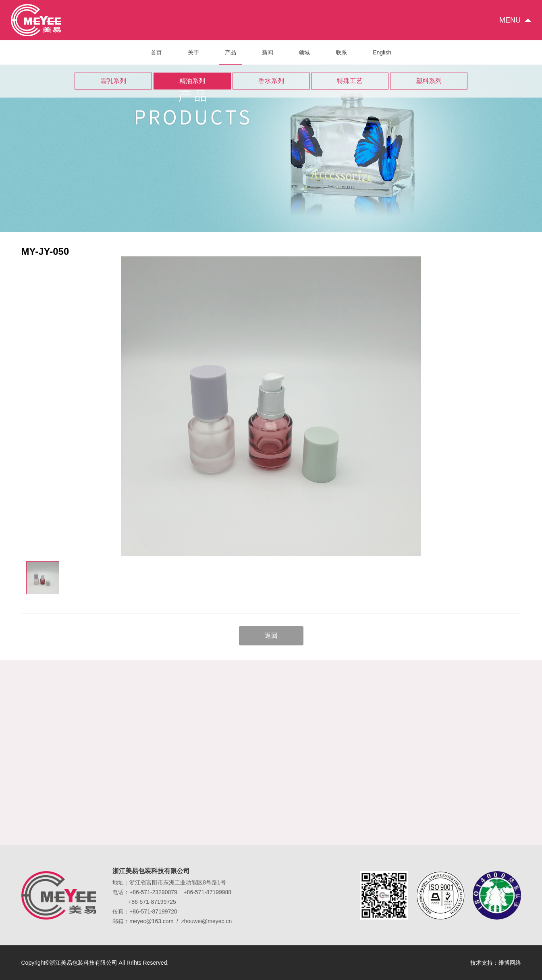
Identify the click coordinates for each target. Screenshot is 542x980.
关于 (193, 52)
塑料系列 (429, 81)
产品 (231, 57)
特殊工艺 (350, 81)
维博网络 (510, 963)
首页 (156, 52)
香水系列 (271, 81)
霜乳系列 (113, 81)
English (382, 52)
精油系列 (192, 81)
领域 (304, 52)
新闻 (268, 52)
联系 (341, 52)
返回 (271, 636)
